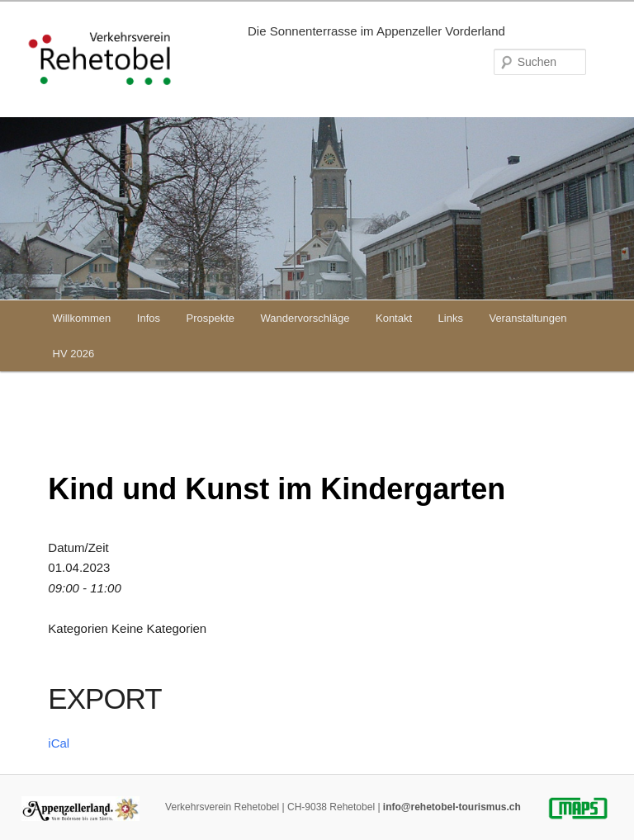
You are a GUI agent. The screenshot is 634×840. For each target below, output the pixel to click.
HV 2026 (74, 354)
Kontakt (394, 318)
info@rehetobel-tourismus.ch (452, 807)
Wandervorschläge (305, 318)
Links (451, 318)
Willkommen (82, 318)
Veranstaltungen (528, 318)
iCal (59, 743)
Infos (149, 318)
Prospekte (211, 318)
